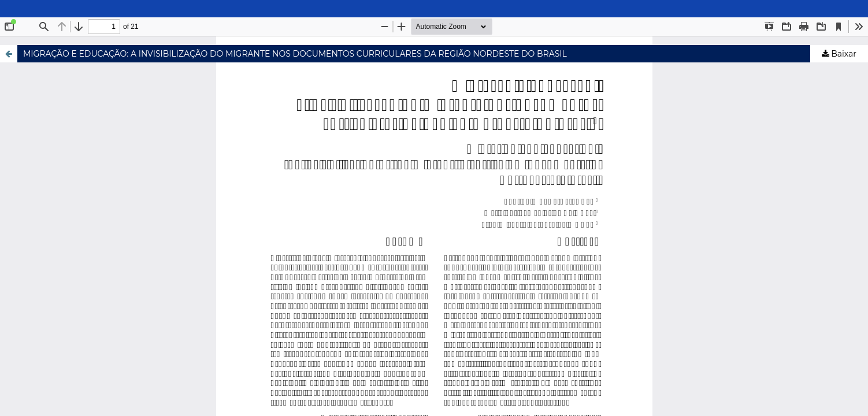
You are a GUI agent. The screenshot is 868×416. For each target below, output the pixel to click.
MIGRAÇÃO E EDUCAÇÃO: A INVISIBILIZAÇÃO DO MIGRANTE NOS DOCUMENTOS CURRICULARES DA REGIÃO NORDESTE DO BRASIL (295, 54)
